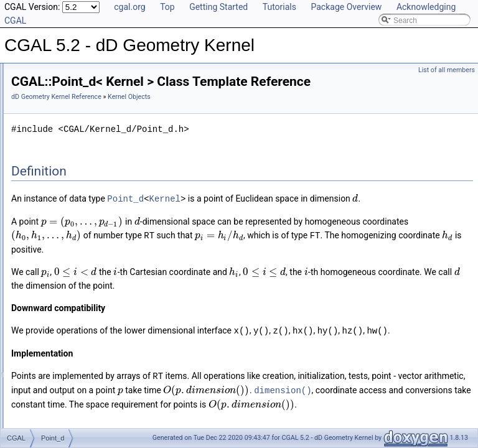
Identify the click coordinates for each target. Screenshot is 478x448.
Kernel (321, 216)
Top (167, 7)
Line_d (52, 210)
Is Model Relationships (59, 347)
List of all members (447, 70)
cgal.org (129, 7)
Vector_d (56, 279)
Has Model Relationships (63, 361)
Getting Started (218, 7)
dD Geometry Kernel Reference (212, 114)
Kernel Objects (56, 142)
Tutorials (279, 7)
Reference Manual (52, 101)
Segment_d (60, 251)
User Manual (42, 87)
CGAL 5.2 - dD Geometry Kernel (65, 73)
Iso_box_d (58, 197)
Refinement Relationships (64, 334)
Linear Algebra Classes (69, 306)
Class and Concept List (59, 388)
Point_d (54, 224)
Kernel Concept (57, 128)
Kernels (44, 292)
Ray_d (52, 238)
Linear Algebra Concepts (72, 320)
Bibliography (42, 375)
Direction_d (60, 169)
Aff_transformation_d (76, 156)
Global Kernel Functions (71, 114)
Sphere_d (57, 265)
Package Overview (346, 7)
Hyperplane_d (64, 183)
